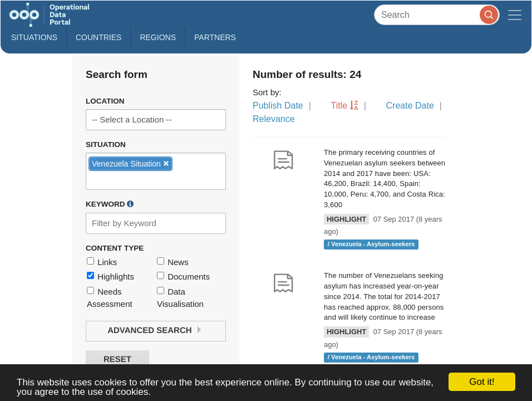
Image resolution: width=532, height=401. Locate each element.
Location (105, 101)
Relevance (274, 119)
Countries (98, 37)
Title (339, 106)
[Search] (437, 15)
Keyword (110, 204)
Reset (117, 360)
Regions (158, 37)
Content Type (115, 248)
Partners (215, 37)
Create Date (410, 106)
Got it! (482, 382)
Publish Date (278, 106)
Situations (34, 37)
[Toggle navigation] (515, 15)
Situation (106, 145)
